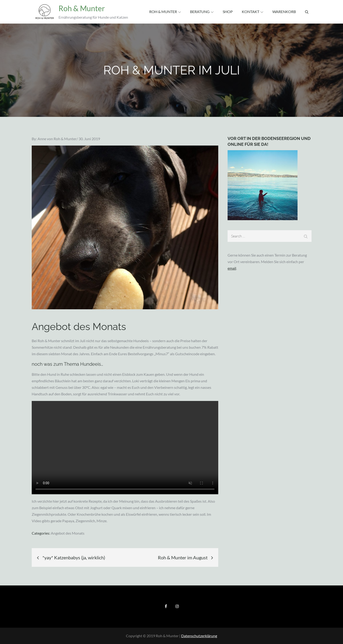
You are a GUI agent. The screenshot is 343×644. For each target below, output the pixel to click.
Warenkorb (284, 12)
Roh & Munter (81, 8)
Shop (228, 12)
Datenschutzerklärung (199, 636)
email (232, 268)
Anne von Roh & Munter (57, 139)
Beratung (202, 12)
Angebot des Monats (68, 533)
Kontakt (253, 12)
